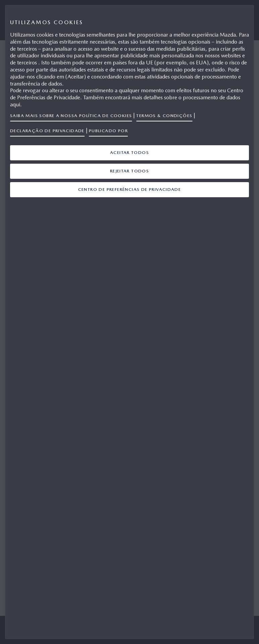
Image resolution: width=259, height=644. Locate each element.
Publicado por (108, 131)
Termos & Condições (164, 116)
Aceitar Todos (129, 152)
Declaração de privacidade (47, 131)
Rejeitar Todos (130, 171)
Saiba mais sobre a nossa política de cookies (71, 116)
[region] (129, 322)
